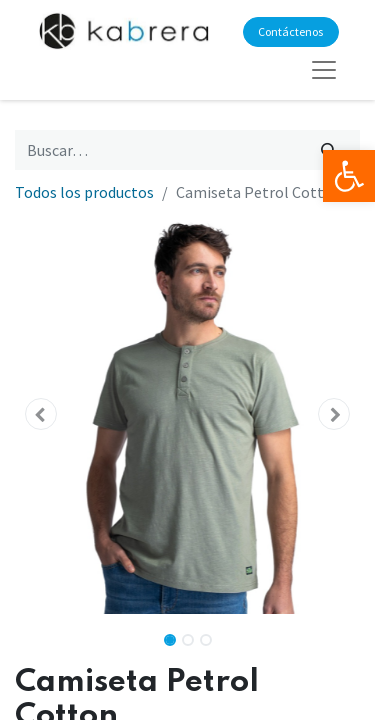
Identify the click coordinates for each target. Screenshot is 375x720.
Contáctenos (290, 31)
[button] (41, 414)
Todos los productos (84, 192)
